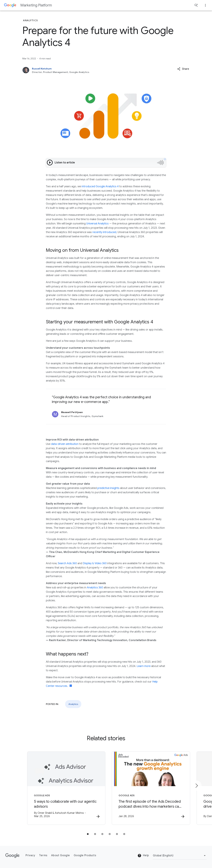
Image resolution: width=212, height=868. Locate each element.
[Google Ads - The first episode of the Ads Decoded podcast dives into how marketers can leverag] (149, 788)
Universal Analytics (97, 224)
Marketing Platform (36, 5)
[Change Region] (180, 856)
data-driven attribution (65, 444)
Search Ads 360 (67, 563)
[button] (183, 69)
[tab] (88, 834)
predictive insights (108, 488)
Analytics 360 (95, 588)
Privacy (30, 856)
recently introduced (104, 232)
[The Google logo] (12, 856)
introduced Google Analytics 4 (100, 186)
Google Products (85, 856)
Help (143, 856)
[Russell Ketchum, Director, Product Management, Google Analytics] (89, 70)
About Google (60, 856)
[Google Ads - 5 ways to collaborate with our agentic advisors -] (63, 788)
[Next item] (196, 786)
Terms (43, 856)
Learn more (144, 666)
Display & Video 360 (95, 563)
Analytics (73, 704)
